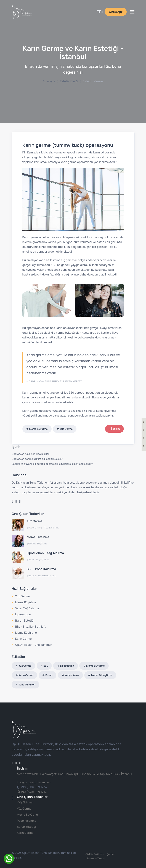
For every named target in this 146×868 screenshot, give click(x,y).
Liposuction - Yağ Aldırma (45, 553)
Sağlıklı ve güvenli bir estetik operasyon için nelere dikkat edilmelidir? (52, 464)
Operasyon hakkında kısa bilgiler (30, 454)
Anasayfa (49, 81)
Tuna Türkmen (27, 684)
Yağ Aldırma (25, 802)
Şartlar (111, 854)
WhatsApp (116, 12)
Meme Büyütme (38, 429)
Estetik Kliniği (69, 81)
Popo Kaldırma (26, 821)
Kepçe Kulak (72, 675)
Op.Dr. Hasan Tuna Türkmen (34, 645)
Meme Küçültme (26, 633)
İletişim (114, 429)
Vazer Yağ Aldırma (27, 608)
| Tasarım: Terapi (96, 858)
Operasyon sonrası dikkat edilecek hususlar (37, 459)
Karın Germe (24, 639)
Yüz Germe (66, 429)
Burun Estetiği (25, 621)
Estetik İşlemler (93, 81)
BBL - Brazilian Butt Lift (30, 627)
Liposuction (23, 614)
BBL (46, 666)
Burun (49, 675)
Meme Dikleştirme (102, 675)
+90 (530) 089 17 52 (32, 787)
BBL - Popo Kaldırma (41, 569)
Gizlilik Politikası (95, 854)
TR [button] (99, 12)
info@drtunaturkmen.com (34, 782)
